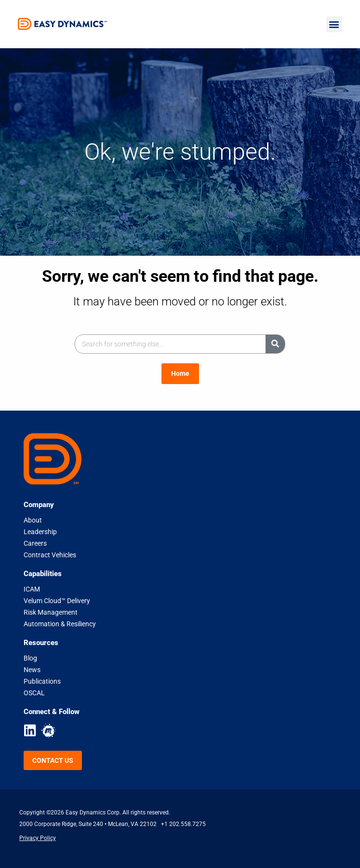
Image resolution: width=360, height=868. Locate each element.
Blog (30, 658)
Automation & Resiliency (60, 624)
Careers (35, 543)
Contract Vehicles (50, 555)
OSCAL (34, 693)
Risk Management (51, 612)
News (32, 670)
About (33, 520)
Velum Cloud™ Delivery (57, 601)
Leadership (40, 532)
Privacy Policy (38, 838)
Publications (42, 681)
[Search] (275, 344)
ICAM (32, 589)
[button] (334, 24)
